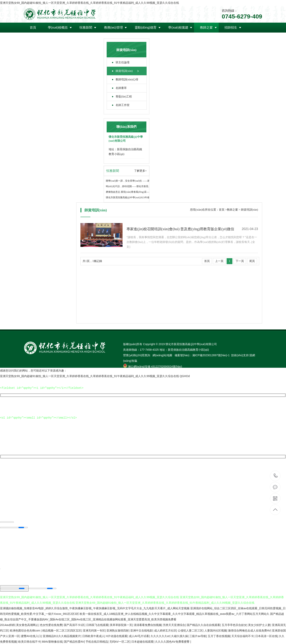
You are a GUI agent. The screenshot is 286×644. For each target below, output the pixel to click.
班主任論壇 (123, 62)
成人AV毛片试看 (139, 636)
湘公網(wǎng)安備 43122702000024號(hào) (155, 367)
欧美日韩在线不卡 (29, 641)
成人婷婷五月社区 (165, 630)
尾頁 (252, 261)
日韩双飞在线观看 (97, 625)
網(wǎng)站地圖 (163, 355)
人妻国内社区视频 (215, 630)
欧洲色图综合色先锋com (25, 630)
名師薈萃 (121, 88)
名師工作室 (123, 105)
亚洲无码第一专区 (94, 630)
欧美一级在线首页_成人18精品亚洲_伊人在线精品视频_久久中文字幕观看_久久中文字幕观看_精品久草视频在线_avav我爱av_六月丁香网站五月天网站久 (174, 613)
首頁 (33, 27)
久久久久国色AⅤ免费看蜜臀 (173, 641)
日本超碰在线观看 (142, 641)
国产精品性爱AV (74, 641)
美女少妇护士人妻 (259, 625)
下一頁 (240, 261)
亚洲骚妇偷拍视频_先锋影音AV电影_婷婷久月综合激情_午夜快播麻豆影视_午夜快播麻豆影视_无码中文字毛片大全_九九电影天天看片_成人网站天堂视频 (95, 608)
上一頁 (219, 261)
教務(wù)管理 (114, 27)
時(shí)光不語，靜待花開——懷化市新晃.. (128, 186)
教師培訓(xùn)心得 (127, 79)
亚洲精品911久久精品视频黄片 (62, 636)
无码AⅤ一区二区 (120, 641)
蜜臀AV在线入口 (31, 636)
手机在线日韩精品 (97, 641)
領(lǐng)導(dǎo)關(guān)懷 (48, 37)
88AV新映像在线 (52, 641)
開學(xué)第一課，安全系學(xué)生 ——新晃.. (130, 181)
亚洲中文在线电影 (141, 630)
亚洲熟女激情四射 (118, 630)
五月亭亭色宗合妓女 (234, 625)
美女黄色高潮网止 (27, 625)
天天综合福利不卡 (243, 636)
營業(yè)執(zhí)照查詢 (137, 355)
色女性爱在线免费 (51, 625)
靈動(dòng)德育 (146, 27)
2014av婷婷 (7, 625)
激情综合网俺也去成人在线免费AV (249, 630)
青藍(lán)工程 (124, 97)
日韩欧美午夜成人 (93, 636)
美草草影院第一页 (121, 625)
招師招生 (231, 27)
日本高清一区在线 (266, 636)
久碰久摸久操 (180, 636)
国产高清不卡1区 (74, 625)
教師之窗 (206, 27)
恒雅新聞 (86, 27)
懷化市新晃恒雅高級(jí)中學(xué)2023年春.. (128, 197)
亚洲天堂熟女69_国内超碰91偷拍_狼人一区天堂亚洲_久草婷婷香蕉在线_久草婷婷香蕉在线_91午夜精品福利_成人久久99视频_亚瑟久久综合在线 (89, 3)
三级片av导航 (198, 636)
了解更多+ (140, 171)
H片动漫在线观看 (117, 636)
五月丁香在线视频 (219, 636)
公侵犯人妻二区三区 (190, 630)
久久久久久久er (160, 636)
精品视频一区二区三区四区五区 (62, 630)
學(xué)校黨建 (178, 27)
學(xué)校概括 (58, 27)
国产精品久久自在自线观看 (203, 625)
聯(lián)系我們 (88, 37)
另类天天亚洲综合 (174, 625)
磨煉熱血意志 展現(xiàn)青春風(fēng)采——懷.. (130, 192)
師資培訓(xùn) (124, 71)
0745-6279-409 (275, 476)
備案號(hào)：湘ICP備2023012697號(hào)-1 (202, 355)
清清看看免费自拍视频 (148, 625)
